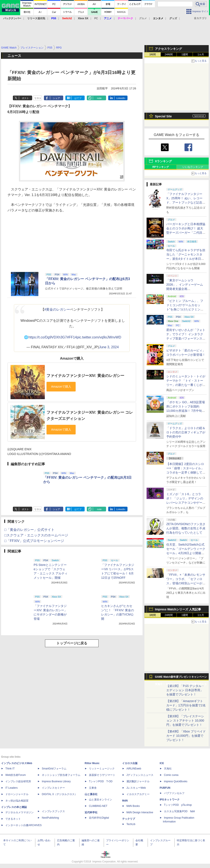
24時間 (169, 55)
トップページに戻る (72, 643)
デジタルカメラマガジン (19, 812)
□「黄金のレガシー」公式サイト (29, 530)
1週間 (185, 55)
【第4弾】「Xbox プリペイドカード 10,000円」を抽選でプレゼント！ (186, 736)
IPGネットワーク (170, 800)
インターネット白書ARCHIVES (23, 825)
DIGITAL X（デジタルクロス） (59, 794)
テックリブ (129, 819)
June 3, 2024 (109, 347)
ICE (162, 763)
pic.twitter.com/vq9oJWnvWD (99, 337)
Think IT (10, 769)
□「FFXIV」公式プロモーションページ (34, 541)
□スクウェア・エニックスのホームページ (36, 535)
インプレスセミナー (53, 788)
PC (96, 18)
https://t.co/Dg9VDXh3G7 (48, 337)
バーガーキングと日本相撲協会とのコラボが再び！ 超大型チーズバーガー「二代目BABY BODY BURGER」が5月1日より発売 (186, 233)
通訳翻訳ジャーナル (138, 781)
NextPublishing (50, 818)
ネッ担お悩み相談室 (17, 801)
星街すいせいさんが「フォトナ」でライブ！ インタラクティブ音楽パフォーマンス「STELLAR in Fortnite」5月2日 (186, 338)
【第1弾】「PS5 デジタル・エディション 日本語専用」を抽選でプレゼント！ (185, 690)
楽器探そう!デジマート (102, 775)
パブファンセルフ (174, 793)
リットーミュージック (102, 769)
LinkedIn (121, 98)
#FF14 (72, 337)
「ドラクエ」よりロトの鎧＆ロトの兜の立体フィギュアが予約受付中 (186, 432)
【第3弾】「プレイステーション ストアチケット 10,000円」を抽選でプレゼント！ (185, 720)
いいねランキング (193, 167)
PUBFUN (165, 788)
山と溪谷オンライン (100, 800)
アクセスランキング (168, 49)
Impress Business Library (56, 781)
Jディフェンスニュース (140, 775)
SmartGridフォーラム (54, 769)
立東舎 (93, 788)
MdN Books (133, 806)
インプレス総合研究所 (18, 781)
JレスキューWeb (136, 788)
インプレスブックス (53, 811)
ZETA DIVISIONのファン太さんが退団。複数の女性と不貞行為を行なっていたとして (186, 528)
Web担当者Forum (16, 775)
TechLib (131, 824)
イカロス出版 (130, 763)
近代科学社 (91, 812)
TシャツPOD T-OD (101, 781)
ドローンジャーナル (17, 794)
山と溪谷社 (91, 794)
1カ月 (201, 55)
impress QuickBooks (176, 781)
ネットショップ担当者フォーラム (61, 775)
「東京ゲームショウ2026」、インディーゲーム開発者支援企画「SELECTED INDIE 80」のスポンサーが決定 (185, 289)
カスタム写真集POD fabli (179, 811)
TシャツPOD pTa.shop (178, 805)
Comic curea (171, 775)
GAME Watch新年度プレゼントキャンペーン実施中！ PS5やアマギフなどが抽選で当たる (181, 678)
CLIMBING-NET (98, 806)
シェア (56, 98)
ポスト (25, 98)
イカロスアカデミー (138, 794)
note (99, 98)
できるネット (13, 819)
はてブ (78, 98)
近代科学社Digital (99, 818)
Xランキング (163, 161)
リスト (38, 98)
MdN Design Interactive (140, 812)
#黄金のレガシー (57, 309)
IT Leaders (11, 788)
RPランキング (161, 167)
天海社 (168, 769)
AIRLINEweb (134, 769)
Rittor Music (92, 763)
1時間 (153, 55)
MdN (125, 801)
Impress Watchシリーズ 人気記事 (178, 609)
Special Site (163, 116)
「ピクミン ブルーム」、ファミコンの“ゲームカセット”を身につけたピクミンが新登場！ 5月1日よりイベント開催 (185, 309)
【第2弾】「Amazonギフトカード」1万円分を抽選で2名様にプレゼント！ (186, 705)
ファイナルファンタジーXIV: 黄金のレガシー (85, 376)
